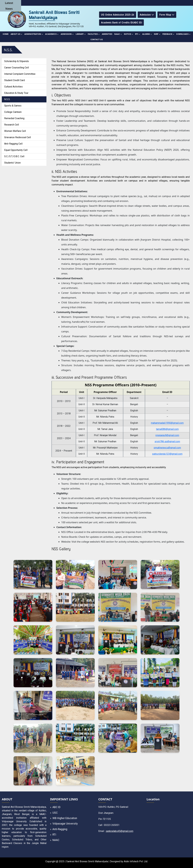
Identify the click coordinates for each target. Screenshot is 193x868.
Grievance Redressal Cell (17, 137)
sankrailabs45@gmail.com (119, 831)
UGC (55, 813)
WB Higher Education (65, 818)
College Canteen (13, 112)
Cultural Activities (13, 87)
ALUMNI (147, 34)
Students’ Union (12, 163)
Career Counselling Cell (17, 68)
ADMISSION (67, 34)
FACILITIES (94, 34)
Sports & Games (13, 106)
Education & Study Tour (16, 93)
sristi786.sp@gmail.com (167, 441)
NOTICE (128, 34)
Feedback (168, 34)
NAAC (118, 34)
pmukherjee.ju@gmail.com (167, 448)
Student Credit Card (14, 80)
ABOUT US (16, 34)
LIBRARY (81, 34)
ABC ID (56, 807)
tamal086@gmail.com (167, 429)
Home (6, 34)
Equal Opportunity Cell (16, 150)
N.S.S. (7, 99)
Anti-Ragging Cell (13, 144)
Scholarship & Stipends (17, 61)
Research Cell (12, 125)
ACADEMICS (52, 34)
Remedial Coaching (14, 118)
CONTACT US (97, 39)
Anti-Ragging (60, 829)
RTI (138, 34)
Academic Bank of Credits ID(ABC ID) (121, 22)
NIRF (157, 34)
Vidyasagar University (65, 824)
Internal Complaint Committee (20, 74)
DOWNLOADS (183, 34)
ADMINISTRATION (34, 34)
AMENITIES (107, 34)
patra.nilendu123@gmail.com (167, 454)
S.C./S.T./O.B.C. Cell (14, 156)
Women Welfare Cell (15, 131)
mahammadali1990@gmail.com (167, 423)
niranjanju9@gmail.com (167, 435)
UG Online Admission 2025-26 (118, 15)
